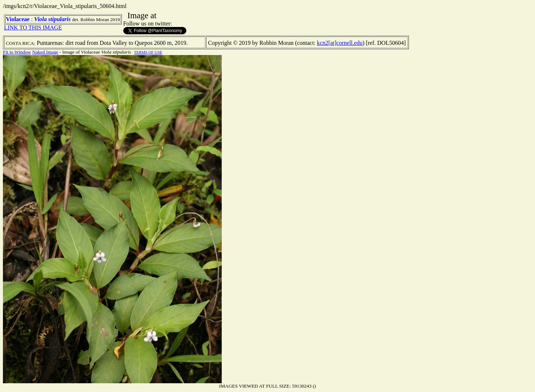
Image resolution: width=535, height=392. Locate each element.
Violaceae (18, 19)
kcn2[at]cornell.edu (340, 43)
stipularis (59, 19)
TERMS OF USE (148, 52)
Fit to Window (17, 52)
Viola (41, 19)
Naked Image (45, 52)
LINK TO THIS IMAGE (33, 28)
